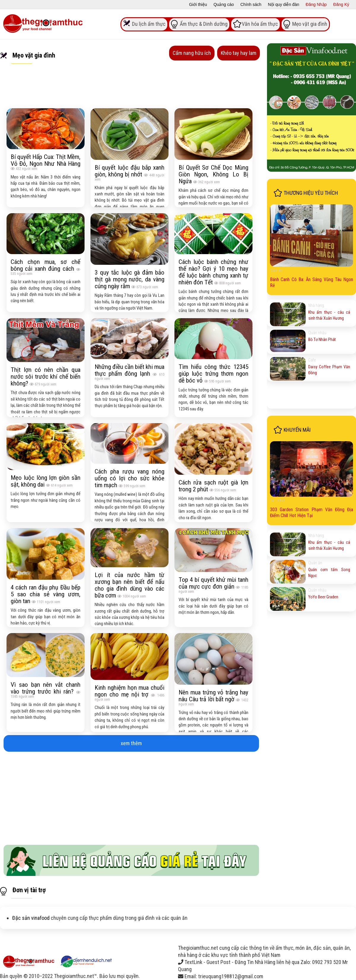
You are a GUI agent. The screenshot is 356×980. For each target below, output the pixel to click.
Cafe (312, 360)
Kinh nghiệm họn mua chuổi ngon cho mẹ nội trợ (129, 691)
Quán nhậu (317, 333)
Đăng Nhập (316, 4)
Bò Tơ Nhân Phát (322, 340)
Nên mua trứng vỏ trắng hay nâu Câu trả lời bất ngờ (213, 696)
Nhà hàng (316, 305)
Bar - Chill (277, 501)
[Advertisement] (131, 796)
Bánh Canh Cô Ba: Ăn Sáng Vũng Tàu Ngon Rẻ (311, 282)
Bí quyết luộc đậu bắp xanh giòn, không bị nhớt (129, 171)
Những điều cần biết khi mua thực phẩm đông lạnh (129, 370)
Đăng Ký (341, 4)
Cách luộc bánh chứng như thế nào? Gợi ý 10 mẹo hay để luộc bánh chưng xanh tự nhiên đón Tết (213, 272)
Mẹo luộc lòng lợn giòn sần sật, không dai (46, 481)
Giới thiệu (198, 4)
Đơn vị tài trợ (29, 890)
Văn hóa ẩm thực (260, 24)
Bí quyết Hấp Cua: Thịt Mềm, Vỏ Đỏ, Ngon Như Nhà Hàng (46, 160)
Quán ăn (276, 270)
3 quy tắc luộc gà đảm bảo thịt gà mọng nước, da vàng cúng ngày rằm (129, 279)
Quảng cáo (224, 4)
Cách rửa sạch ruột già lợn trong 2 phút (213, 486)
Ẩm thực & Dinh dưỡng (204, 24)
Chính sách (251, 4)
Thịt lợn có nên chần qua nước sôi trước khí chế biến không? (46, 376)
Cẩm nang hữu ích (192, 53)
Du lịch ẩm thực (149, 24)
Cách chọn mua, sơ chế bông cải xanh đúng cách (46, 265)
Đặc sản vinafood (31, 918)
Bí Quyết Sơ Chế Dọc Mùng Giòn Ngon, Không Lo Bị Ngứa (213, 174)
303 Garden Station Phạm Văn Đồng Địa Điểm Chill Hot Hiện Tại (311, 513)
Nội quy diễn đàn (284, 4)
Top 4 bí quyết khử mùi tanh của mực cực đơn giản (213, 583)
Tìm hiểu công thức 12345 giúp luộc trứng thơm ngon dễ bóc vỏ (213, 373)
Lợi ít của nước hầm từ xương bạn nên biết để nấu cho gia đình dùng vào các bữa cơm (129, 585)
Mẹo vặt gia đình (310, 24)
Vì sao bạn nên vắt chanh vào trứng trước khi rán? (46, 688)
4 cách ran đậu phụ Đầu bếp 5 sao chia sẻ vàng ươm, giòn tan (46, 594)
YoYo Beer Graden (323, 597)
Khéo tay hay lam (239, 53)
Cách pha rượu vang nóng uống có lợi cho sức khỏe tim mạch (129, 478)
